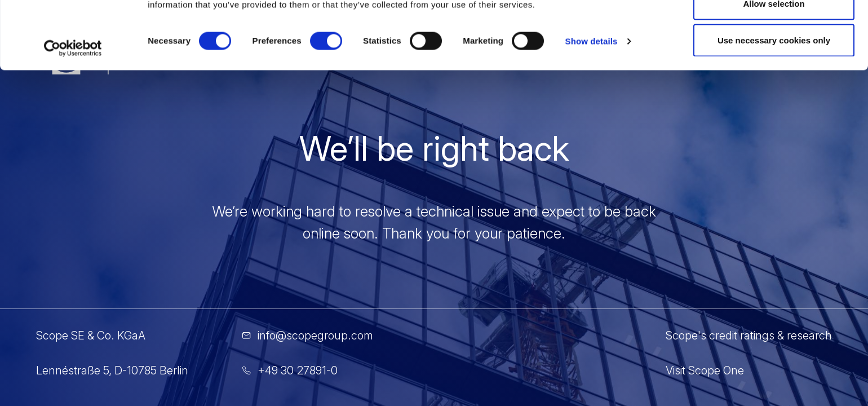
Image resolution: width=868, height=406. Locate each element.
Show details (592, 105)
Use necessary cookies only (774, 103)
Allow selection (774, 67)
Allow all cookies (774, 30)
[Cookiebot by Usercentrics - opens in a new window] (73, 112)
